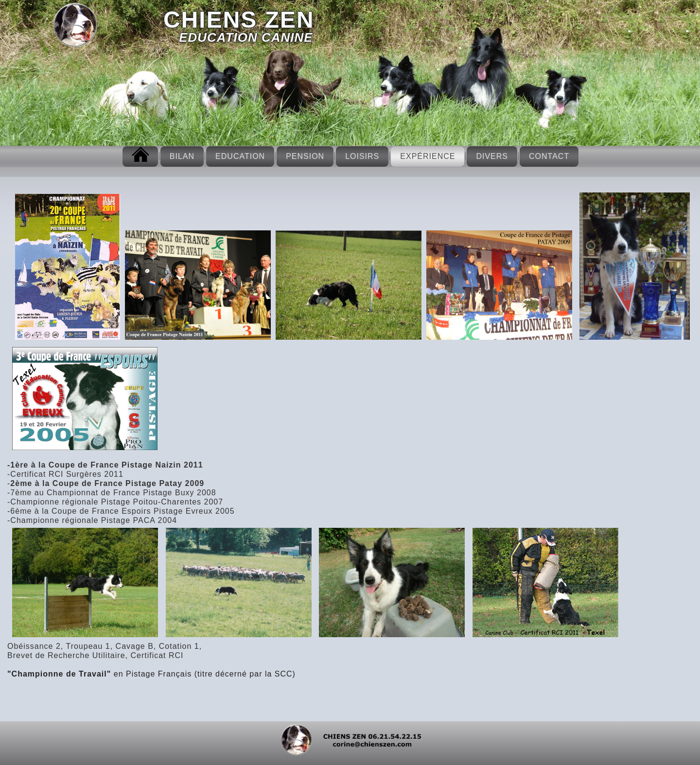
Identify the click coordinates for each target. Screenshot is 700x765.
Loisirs (362, 156)
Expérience (428, 156)
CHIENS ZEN (239, 20)
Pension (305, 156)
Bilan (182, 156)
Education (240, 156)
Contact (549, 156)
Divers (492, 156)
